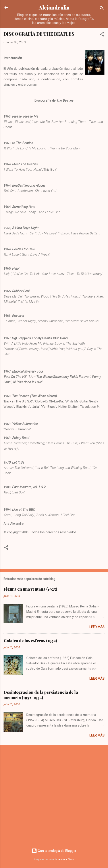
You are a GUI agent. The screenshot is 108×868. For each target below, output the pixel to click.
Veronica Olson (66, 859)
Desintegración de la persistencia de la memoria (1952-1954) (41, 695)
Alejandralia (54, 7)
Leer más (97, 627)
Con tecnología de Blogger (54, 851)
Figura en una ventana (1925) (30, 589)
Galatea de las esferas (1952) (30, 641)
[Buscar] (102, 9)
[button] (102, 35)
